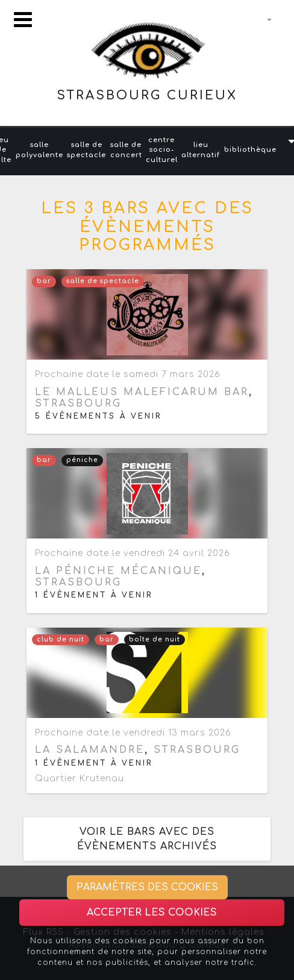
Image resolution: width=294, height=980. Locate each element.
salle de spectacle (86, 150)
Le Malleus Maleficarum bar (142, 392)
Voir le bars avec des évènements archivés (147, 839)
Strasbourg (78, 404)
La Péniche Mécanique (118, 571)
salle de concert (126, 150)
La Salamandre (90, 750)
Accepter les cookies (152, 913)
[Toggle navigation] (23, 20)
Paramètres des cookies (147, 887)
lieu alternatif (201, 150)
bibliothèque (250, 150)
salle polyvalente (39, 150)
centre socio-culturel (162, 150)
